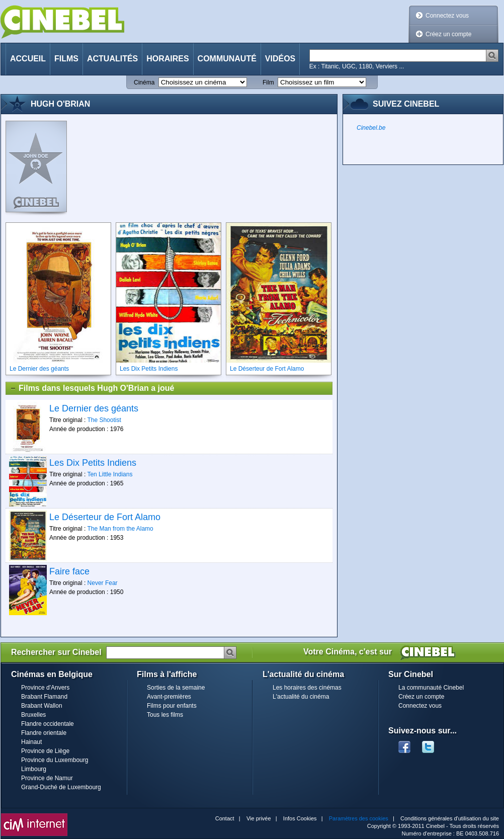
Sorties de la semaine (176, 688)
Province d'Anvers (45, 688)
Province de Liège (45, 751)
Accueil (28, 59)
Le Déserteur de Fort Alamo (105, 517)
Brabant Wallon (42, 706)
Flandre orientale (44, 733)
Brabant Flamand (44, 697)
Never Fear (103, 583)
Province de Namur (47, 778)
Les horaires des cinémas (307, 688)
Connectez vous (447, 16)
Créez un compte (448, 34)
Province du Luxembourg (55, 760)
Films (66, 59)
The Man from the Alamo (120, 529)
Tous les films (165, 715)
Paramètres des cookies (359, 818)
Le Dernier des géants (94, 408)
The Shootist (104, 420)
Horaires (167, 59)
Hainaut (31, 742)
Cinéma (144, 82)
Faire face (69, 571)
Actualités (112, 59)
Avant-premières (169, 697)
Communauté (227, 59)
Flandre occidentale (48, 724)
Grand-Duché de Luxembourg (61, 787)
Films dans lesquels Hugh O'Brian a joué (92, 388)
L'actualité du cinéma (301, 697)
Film (268, 82)
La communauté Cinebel (431, 688)
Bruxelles (33, 715)
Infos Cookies (300, 818)
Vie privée (259, 818)
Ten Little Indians (110, 474)
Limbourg (34, 769)
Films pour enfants (172, 706)
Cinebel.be (371, 128)
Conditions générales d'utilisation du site (450, 818)
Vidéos (280, 59)
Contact (225, 818)
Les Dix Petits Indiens (93, 463)
